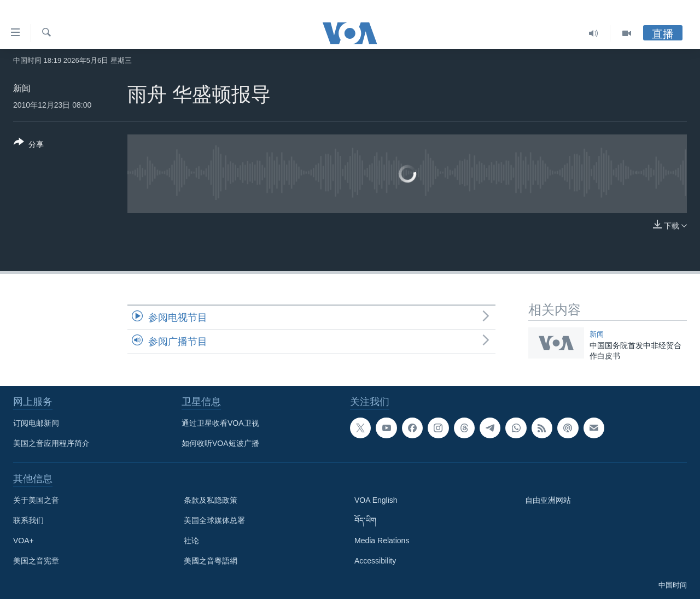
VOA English (376, 500)
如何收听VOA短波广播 (220, 443)
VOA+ (24, 541)
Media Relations (382, 541)
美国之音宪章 (36, 561)
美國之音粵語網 (211, 561)
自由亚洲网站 (548, 500)
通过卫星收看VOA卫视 (220, 423)
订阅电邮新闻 (36, 423)
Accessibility (375, 561)
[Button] (29, 145)
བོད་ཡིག (365, 520)
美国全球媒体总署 (214, 520)
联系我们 (28, 520)
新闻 (22, 88)
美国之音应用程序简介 (51, 443)
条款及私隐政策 (211, 500)
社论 (191, 541)
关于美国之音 (36, 500)
